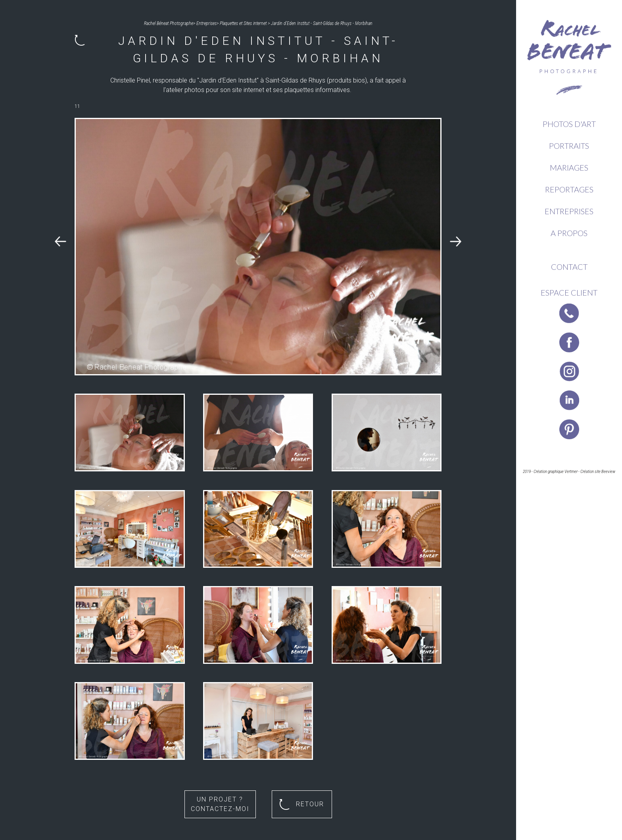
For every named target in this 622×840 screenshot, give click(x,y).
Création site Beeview (598, 472)
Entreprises (569, 211)
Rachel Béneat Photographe (169, 23)
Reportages (569, 189)
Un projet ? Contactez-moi (220, 804)
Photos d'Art (569, 124)
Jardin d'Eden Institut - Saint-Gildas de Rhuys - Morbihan (322, 23)
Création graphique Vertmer (556, 472)
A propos (569, 233)
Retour (302, 804)
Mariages (569, 167)
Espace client (569, 292)
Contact (569, 267)
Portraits (569, 146)
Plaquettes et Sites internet (243, 23)
